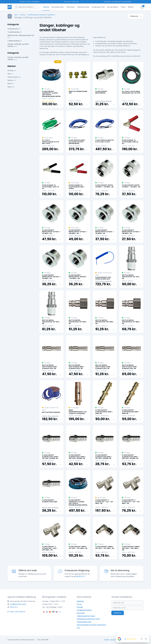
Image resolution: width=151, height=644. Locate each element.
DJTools (12, 71)
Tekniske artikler (83, 7)
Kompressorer (14, 29)
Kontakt (80, 607)
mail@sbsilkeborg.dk (18, 604)
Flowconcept (14, 77)
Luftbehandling (15, 41)
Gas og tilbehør (113, 7)
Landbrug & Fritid (98, 7)
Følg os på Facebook (16, 612)
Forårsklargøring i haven (86, 616)
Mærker (131, 7)
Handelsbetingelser (84, 610)
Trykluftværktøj (15, 32)
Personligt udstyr (58, 7)
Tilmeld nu (118, 613)
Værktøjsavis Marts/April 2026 (88, 619)
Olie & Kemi (71, 7)
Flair (10, 74)
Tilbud (123, 7)
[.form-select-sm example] (136, 16)
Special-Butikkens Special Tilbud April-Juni (92, 626)
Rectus (12, 80)
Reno (11, 84)
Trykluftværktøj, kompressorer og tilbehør (41, 15)
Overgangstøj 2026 (84, 622)
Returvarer (81, 613)
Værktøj (46, 7)
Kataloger (80, 601)
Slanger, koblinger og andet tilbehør (18, 45)
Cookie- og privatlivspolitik (114, 640)
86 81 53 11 (14, 607)
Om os (79, 604)
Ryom (11, 87)
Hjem (16, 15)
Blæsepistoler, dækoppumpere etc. (21, 36)
